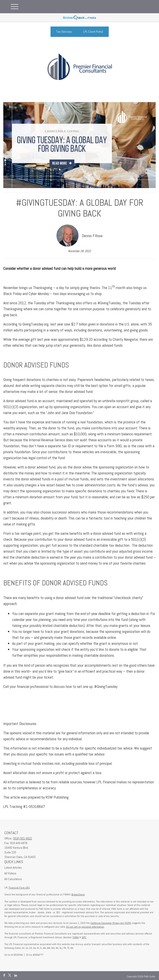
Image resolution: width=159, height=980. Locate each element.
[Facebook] (4, 975)
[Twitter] (10, 975)
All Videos (10, 873)
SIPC (84, 937)
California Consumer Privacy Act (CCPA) (111, 923)
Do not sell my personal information (85, 927)
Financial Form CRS (19, 888)
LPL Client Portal (93, 32)
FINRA (76, 937)
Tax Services (64, 32)
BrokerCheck (78, 894)
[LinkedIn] (16, 975)
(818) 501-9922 (22, 838)
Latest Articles (13, 868)
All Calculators (13, 879)
